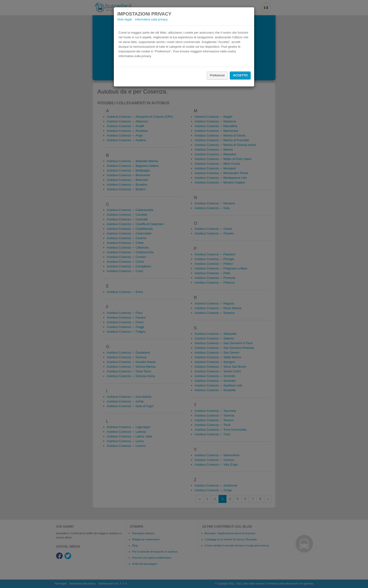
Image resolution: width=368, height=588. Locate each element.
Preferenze (217, 75)
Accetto (240, 75)
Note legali (125, 19)
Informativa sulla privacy (151, 19)
